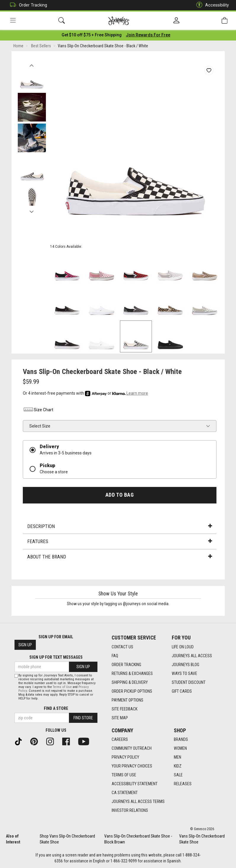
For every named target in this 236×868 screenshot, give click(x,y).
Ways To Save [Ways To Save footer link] (184, 673)
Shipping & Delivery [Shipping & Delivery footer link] (130, 682)
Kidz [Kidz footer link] (178, 766)
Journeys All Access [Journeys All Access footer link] (192, 656)
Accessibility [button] (211, 5)
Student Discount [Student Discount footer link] (189, 682)
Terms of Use (62, 687)
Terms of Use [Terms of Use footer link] (124, 775)
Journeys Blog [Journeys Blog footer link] (186, 665)
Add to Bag (119, 495)
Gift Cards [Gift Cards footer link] (182, 691)
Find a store (56, 708)
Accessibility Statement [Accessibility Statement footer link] (135, 784)
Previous (32, 64)
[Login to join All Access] (92, 35)
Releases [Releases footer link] (183, 784)
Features (120, 542)
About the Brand (120, 557)
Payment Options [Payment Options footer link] (127, 700)
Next (32, 211)
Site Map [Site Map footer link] (120, 718)
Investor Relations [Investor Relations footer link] (130, 810)
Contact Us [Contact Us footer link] (122, 647)
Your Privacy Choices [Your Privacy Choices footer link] (132, 766)
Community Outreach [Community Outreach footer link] (132, 748)
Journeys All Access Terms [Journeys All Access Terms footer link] (138, 801)
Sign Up (25, 645)
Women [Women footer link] (180, 748)
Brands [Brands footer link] (181, 739)
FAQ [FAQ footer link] (115, 656)
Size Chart (38, 411)
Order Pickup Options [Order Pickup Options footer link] (132, 691)
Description (120, 527)
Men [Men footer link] (178, 757)
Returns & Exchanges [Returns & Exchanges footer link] (132, 673)
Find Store (83, 718)
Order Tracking (27, 5)
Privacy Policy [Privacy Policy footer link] (125, 757)
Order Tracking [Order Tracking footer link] (126, 665)
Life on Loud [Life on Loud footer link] (183, 647)
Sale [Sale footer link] (178, 775)
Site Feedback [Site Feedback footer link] (125, 709)
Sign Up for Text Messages (56, 657)
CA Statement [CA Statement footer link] (125, 793)
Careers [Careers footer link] (120, 739)
